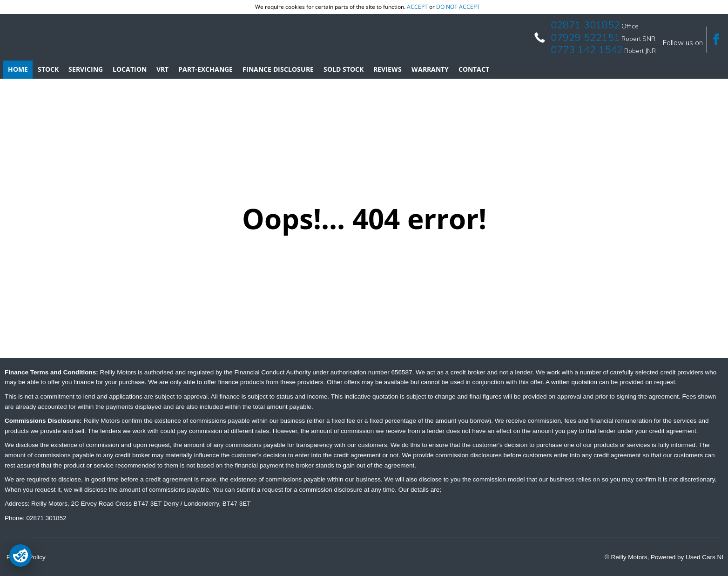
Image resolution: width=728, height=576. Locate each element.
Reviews (388, 69)
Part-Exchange (206, 69)
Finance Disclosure (278, 69)
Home (18, 69)
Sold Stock (344, 69)
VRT (162, 69)
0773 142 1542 (587, 49)
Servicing (86, 69)
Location (130, 69)
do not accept (458, 7)
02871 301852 (585, 25)
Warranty (430, 69)
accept (417, 7)
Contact (474, 69)
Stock (48, 69)
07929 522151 (585, 37)
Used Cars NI (704, 557)
